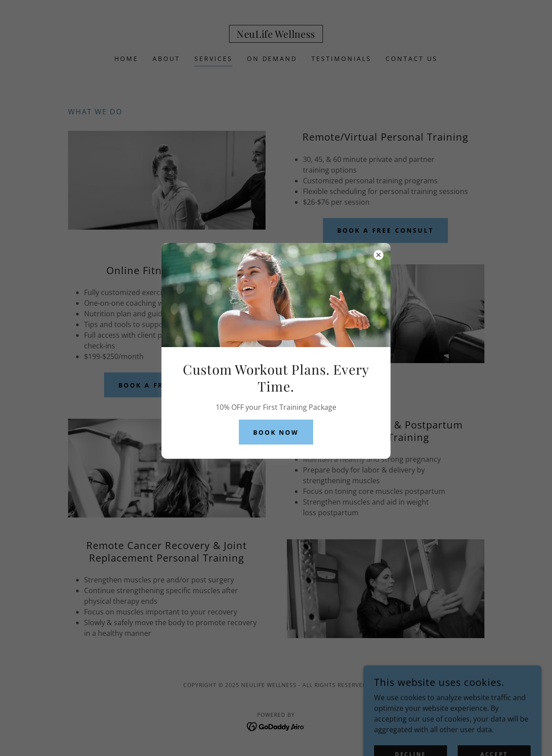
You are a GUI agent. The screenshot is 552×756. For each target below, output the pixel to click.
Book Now (276, 432)
